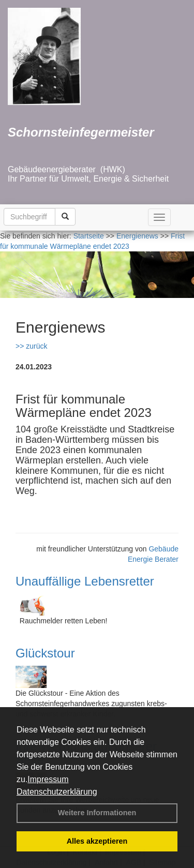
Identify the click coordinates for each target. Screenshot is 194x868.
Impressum (48, 779)
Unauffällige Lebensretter (85, 581)
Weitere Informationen (97, 813)
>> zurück (31, 346)
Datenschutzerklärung (57, 792)
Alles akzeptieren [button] (97, 841)
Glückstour (45, 653)
